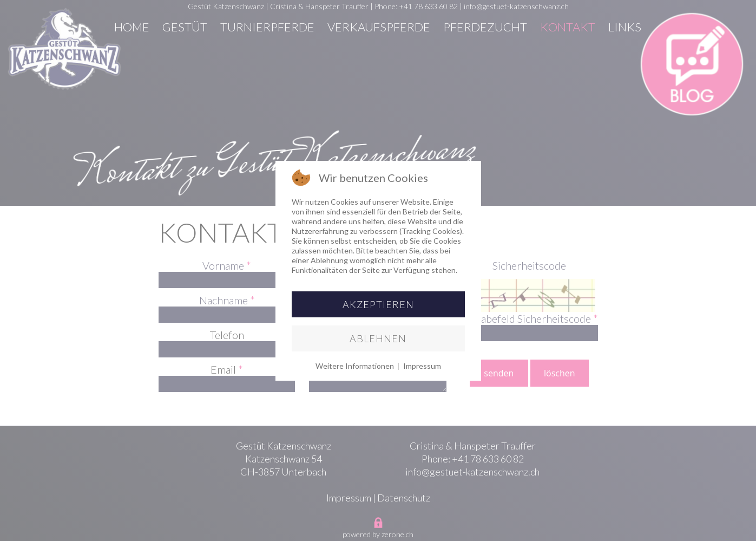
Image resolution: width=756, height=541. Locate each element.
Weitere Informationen (355, 366)
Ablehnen (378, 338)
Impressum (422, 366)
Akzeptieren (378, 304)
